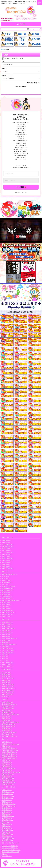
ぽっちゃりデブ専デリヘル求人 (10, 852)
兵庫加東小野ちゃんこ (8, 780)
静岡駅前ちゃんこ (7, 716)
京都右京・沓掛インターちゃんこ (11, 772)
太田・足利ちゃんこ (7, 632)
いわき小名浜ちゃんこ (8, 552)
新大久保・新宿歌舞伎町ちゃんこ (11, 600)
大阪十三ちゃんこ (7, 770)
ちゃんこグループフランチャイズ (11, 850)
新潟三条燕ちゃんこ (7, 694)
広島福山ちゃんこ (7, 802)
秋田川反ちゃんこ (7, 548)
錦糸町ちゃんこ (6, 606)
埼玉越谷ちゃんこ (7, 626)
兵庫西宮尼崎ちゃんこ (8, 784)
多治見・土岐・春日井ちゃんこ (10, 714)
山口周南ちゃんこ (7, 812)
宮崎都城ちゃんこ (7, 808)
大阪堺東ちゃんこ (7, 766)
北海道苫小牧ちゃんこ (8, 568)
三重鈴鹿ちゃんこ (7, 730)
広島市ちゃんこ (6, 814)
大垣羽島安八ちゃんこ (8, 706)
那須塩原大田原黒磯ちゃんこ (10, 638)
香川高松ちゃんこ (7, 800)
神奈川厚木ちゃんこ (7, 598)
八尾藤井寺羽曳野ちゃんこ (9, 758)
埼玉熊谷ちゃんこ (7, 592)
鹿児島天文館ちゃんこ (8, 792)
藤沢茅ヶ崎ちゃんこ (7, 624)
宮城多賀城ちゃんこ (7, 560)
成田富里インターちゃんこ (9, 586)
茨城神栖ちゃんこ (7, 636)
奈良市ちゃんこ (6, 760)
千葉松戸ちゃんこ (7, 616)
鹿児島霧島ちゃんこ (7, 798)
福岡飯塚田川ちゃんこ (8, 816)
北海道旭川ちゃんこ (7, 554)
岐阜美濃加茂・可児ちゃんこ (10, 736)
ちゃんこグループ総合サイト (10, 846)
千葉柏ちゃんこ (6, 646)
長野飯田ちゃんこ (7, 682)
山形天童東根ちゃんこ (8, 544)
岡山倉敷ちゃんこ (7, 824)
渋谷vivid (4, 854)
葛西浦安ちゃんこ (7, 640)
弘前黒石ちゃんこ (7, 550)
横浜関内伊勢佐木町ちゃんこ (10, 574)
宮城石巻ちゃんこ (7, 542)
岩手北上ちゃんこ (7, 556)
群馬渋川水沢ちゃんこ (8, 610)
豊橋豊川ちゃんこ (7, 718)
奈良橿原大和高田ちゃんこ (9, 748)
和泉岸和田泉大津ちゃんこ (9, 752)
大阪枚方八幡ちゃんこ (8, 774)
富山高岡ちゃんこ (7, 674)
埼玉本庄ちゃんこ (7, 602)
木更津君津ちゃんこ (7, 604)
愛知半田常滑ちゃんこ (8, 734)
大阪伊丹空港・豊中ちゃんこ (10, 750)
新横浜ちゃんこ (6, 642)
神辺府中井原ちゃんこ (8, 838)
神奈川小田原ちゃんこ (8, 614)
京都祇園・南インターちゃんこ (10, 744)
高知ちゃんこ (6, 822)
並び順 (4, 76)
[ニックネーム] (21, 174)
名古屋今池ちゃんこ (7, 702)
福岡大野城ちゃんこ (7, 820)
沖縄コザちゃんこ (7, 836)
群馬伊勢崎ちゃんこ (7, 622)
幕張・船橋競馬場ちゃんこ (9, 644)
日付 (3, 61)
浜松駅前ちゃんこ (7, 720)
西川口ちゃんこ (6, 576)
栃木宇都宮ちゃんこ (7, 590)
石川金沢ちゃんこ (7, 676)
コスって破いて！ (7, 856)
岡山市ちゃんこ (6, 832)
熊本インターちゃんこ (8, 796)
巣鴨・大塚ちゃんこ (7, 666)
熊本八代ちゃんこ (7, 828)
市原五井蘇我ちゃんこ (8, 648)
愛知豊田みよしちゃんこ (9, 726)
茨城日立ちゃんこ (7, 664)
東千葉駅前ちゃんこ (7, 582)
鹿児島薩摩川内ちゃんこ (9, 804)
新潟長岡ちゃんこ (7, 680)
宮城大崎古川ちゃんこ (8, 546)
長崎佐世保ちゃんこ (7, 794)
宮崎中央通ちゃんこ (7, 830)
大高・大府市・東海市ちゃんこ (10, 722)
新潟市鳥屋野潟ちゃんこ (9, 688)
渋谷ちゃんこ (6, 656)
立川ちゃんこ (6, 578)
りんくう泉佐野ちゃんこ (9, 768)
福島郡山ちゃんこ (7, 564)
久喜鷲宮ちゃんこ (7, 634)
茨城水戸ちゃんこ (7, 580)
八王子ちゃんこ (6, 660)
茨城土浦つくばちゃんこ (9, 612)
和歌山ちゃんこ (6, 746)
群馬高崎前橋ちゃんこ (8, 588)
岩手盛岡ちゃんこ (7, 562)
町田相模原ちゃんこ (7, 596)
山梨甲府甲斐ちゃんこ (8, 684)
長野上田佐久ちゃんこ (8, 692)
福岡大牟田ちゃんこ (7, 834)
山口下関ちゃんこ (7, 818)
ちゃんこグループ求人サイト (10, 848)
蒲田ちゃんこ (6, 658)
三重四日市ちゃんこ (7, 712)
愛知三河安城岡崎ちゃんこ (9, 704)
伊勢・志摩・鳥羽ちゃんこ (9, 732)
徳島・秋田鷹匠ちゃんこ (9, 806)
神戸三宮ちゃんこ (7, 762)
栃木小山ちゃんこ (7, 594)
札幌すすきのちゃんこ (8, 558)
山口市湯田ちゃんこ (7, 840)
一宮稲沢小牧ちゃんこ (8, 708)
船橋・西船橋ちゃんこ (8, 662)
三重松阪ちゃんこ (7, 728)
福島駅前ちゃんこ (7, 566)
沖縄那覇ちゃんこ (7, 810)
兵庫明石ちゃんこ (7, 764)
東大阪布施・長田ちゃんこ (9, 754)
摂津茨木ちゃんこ (7, 776)
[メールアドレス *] (21, 181)
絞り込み (4, 68)
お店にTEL (21, 24)
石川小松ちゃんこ (7, 672)
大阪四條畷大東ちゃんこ (9, 782)
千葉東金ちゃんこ (7, 608)
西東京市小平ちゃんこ (8, 652)
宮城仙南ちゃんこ (7, 540)
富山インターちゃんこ (8, 678)
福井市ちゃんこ (6, 696)
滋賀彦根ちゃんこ (7, 742)
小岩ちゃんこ (6, 654)
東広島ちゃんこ (6, 826)
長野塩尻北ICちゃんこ (8, 690)
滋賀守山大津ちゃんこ (8, 778)
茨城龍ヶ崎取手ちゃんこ (9, 628)
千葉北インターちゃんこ (9, 650)
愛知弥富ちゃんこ (7, 710)
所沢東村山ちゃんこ (7, 630)
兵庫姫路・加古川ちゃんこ (9, 756)
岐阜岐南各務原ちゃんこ (9, 724)
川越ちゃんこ (6, 584)
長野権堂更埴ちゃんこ (8, 686)
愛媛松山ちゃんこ (7, 790)
